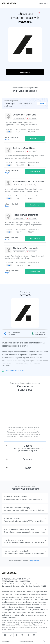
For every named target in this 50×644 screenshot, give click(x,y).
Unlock (42, 103)
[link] (10, 3)
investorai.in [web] (6, 641)
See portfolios (25, 72)
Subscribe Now (35, 138)
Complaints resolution (26, 641)
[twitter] (11, 635)
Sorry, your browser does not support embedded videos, (25, 417)
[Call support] (28, 635)
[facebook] (5, 635)
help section (35, 561)
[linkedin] (17, 635)
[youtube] (22, 635)
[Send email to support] (34, 635)
